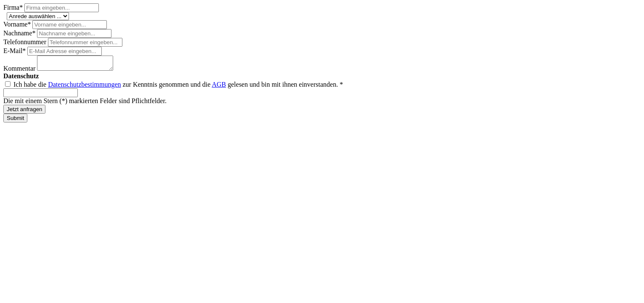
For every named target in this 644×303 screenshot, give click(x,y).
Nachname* (20, 33)
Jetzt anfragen (24, 112)
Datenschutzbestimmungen (84, 87)
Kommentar (20, 71)
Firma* (14, 7)
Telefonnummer (26, 42)
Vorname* (18, 24)
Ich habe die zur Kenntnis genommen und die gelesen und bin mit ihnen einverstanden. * (178, 87)
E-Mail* (15, 51)
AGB (219, 87)
